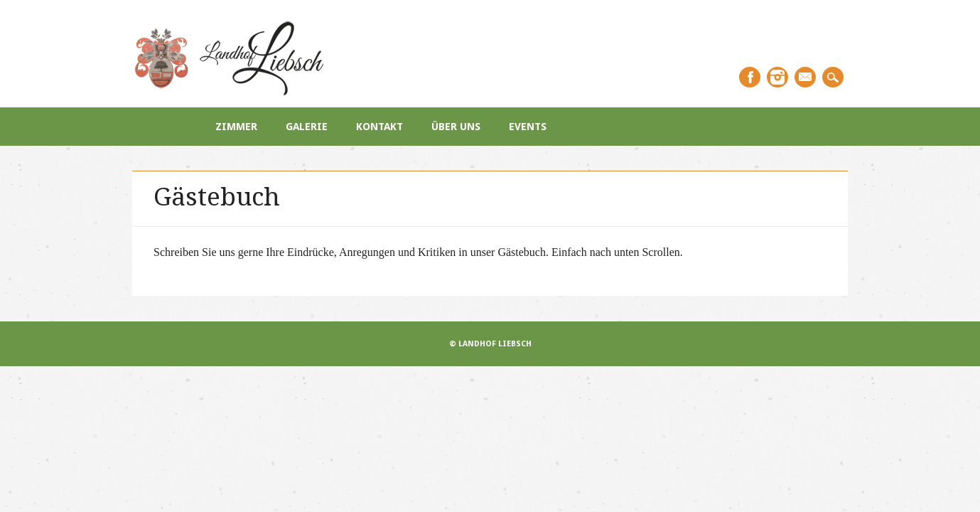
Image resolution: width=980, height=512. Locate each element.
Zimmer (236, 127)
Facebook (750, 77)
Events (528, 127)
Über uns (456, 127)
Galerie (307, 127)
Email (805, 77)
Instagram (777, 77)
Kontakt (379, 127)
